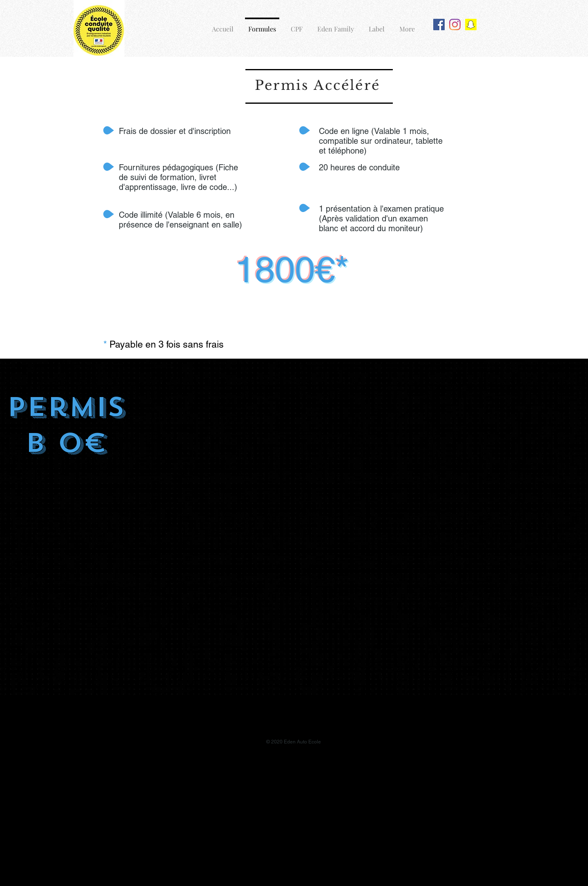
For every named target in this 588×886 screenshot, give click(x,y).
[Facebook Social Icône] (439, 25)
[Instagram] (455, 25)
